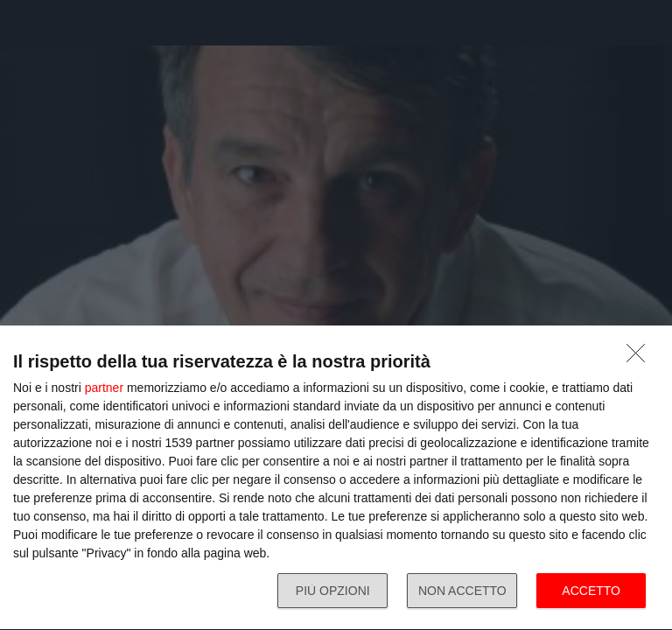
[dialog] (336, 478)
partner (104, 388)
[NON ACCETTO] (640, 358)
